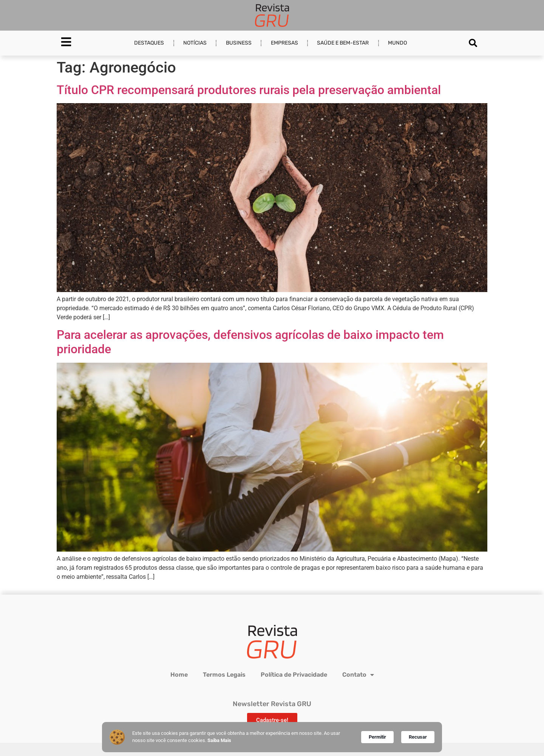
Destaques (149, 43)
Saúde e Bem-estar (343, 43)
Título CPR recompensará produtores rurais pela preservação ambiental (249, 90)
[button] (473, 43)
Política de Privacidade (294, 675)
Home (179, 675)
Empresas (284, 43)
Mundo (397, 43)
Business (239, 43)
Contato (358, 675)
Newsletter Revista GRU (272, 704)
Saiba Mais (219, 740)
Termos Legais (224, 675)
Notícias (195, 43)
